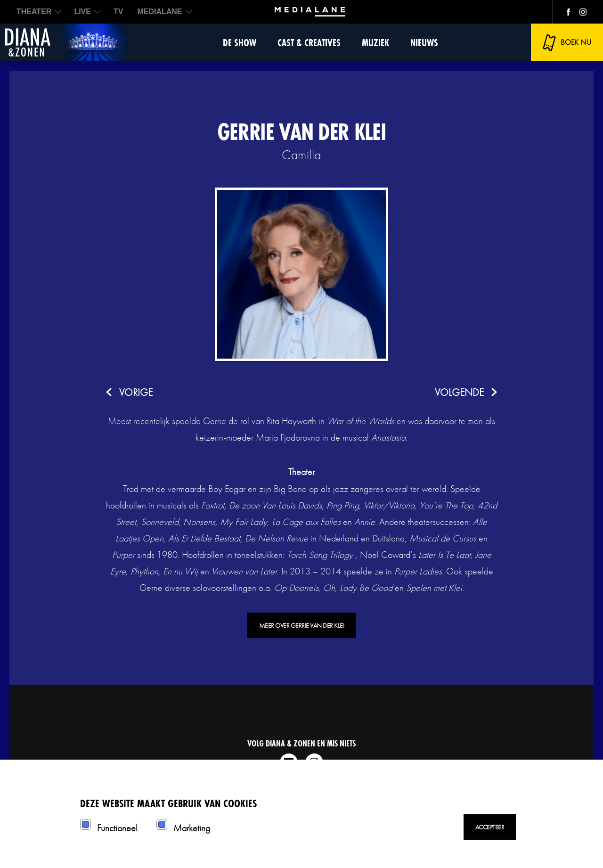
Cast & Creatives (309, 43)
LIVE (82, 12)
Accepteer (490, 827)
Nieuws (424, 43)
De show (240, 43)
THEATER (34, 12)
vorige (136, 392)
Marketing (192, 828)
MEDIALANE (159, 12)
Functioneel (117, 828)
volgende (459, 392)
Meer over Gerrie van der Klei (302, 625)
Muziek (375, 43)
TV (118, 12)
